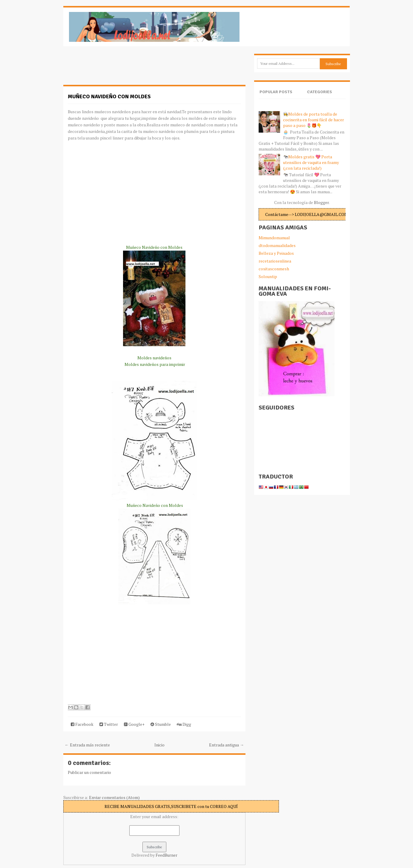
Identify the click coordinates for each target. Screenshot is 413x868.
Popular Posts (276, 92)
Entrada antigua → (227, 745)
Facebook (82, 724)
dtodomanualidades (277, 245)
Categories (320, 92)
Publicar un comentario (89, 772)
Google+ (134, 724)
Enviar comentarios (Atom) (114, 797)
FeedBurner (166, 855)
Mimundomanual (274, 238)
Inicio (159, 745)
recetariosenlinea (275, 261)
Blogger (321, 202)
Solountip (268, 276)
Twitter (109, 724)
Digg (184, 724)
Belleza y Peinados (276, 253)
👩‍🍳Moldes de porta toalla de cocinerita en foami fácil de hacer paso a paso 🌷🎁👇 (314, 120)
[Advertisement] (111, 69)
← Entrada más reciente (87, 745)
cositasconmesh (274, 269)
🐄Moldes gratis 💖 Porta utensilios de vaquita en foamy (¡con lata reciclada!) (311, 162)
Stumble (161, 724)
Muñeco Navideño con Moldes (109, 96)
